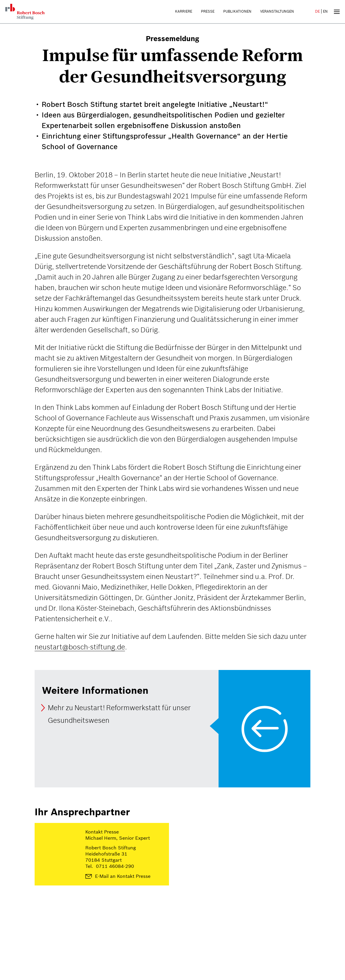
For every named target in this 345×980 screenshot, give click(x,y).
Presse (208, 11)
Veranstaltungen (277, 11)
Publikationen (237, 11)
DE (317, 11)
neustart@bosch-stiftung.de (80, 647)
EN (325, 11)
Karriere (184, 11)
